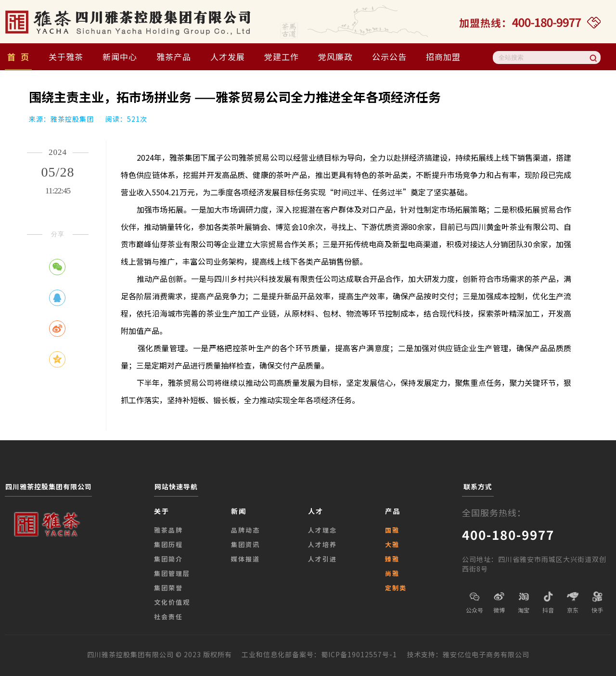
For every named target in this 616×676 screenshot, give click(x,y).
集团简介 (168, 559)
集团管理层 (172, 573)
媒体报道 (245, 559)
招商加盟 (443, 57)
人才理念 (322, 530)
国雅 (392, 530)
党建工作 (282, 57)
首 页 (18, 57)
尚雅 (392, 573)
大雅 (392, 544)
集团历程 (168, 544)
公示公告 (389, 57)
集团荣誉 (168, 588)
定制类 (396, 588)
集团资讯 (245, 544)
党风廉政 (335, 57)
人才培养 (322, 544)
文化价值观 (172, 602)
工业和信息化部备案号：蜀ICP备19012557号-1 (324, 654)
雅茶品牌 (168, 530)
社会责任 (168, 617)
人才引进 (322, 559)
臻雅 (392, 559)
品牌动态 (245, 530)
